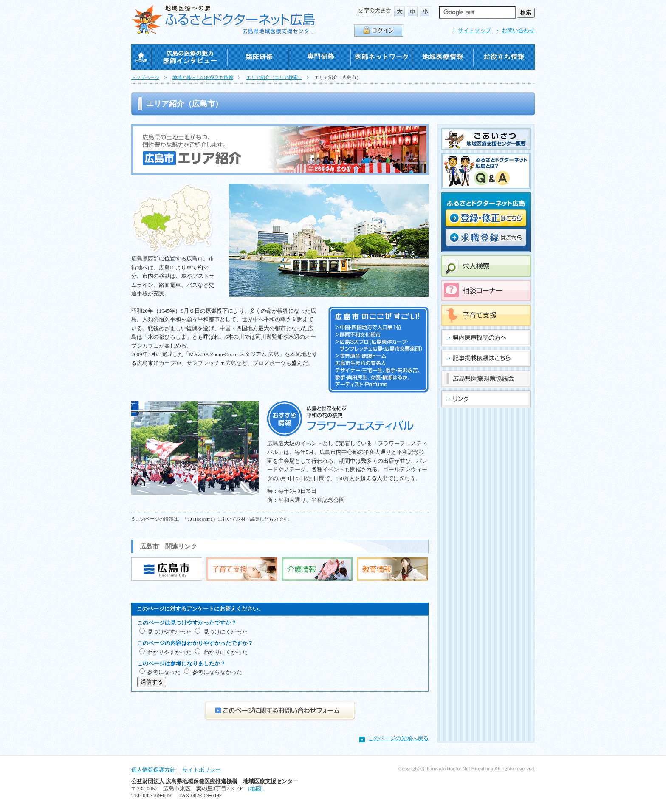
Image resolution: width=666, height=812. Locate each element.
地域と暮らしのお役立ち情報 (203, 77)
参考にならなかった (217, 672)
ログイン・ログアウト (379, 30)
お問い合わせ (518, 31)
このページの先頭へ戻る (398, 738)
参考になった (164, 672)
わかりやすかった (169, 652)
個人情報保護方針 (153, 770)
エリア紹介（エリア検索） (274, 77)
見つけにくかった (226, 632)
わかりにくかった (226, 652)
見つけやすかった (169, 632)
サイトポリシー (202, 770)
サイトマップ (474, 31)
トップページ (145, 77)
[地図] (255, 789)
